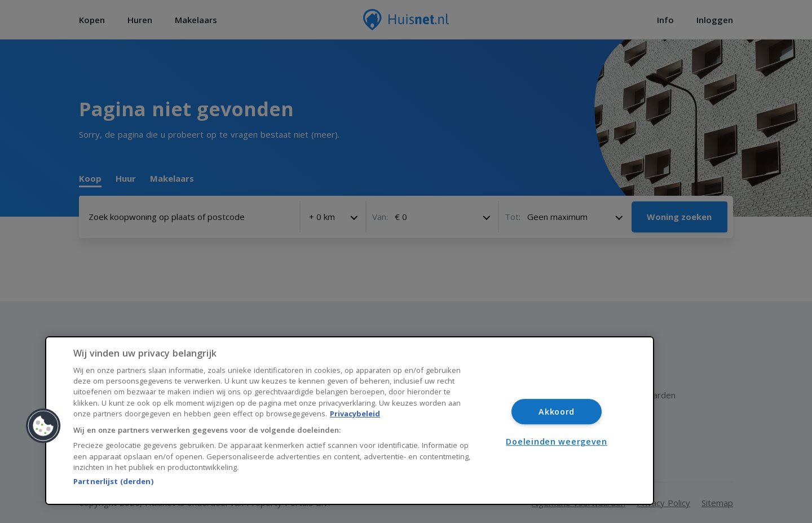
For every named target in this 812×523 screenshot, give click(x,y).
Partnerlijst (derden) (113, 481)
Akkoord (557, 412)
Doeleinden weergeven (556, 441)
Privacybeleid (355, 414)
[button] (43, 426)
